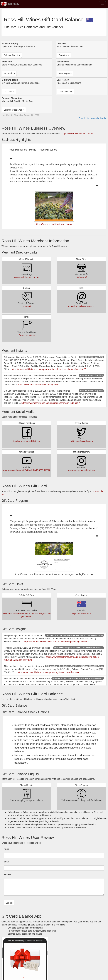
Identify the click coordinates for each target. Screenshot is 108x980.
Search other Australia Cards (92, 118)
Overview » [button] (64, 55)
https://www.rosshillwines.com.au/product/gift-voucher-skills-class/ (49, 672)
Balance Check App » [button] (14, 110)
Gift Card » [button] (9, 92)
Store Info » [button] (9, 73)
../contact (27, 306)
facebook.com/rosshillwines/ (27, 441)
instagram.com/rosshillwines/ (81, 470)
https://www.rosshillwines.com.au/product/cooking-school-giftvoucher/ (57, 642)
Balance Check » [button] (12, 55)
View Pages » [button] (65, 73)
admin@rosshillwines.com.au (81, 306)
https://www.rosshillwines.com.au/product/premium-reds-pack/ (51, 403)
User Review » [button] (65, 92)
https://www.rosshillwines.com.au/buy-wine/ (39, 385)
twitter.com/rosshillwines (81, 441)
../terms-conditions (27, 335)
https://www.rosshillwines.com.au (77, 134)
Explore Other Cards (81, 613)
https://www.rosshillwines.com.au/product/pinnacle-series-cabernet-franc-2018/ (49, 369)
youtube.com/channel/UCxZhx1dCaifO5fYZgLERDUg (27, 470)
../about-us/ (81, 277)
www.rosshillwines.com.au (27, 277)
